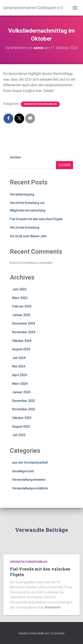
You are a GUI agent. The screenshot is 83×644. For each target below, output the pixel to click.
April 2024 (19, 375)
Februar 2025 (22, 306)
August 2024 (21, 349)
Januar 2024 (21, 392)
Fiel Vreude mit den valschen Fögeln (36, 219)
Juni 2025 (19, 289)
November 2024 (24, 332)
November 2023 (24, 409)
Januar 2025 (21, 315)
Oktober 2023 (22, 418)
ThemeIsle (57, 633)
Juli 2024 (19, 358)
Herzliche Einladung (25, 227)
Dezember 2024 (24, 323)
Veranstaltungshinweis (29, 480)
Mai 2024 (19, 366)
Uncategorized (23, 471)
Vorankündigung (22, 194)
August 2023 (21, 427)
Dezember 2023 (24, 401)
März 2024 (20, 384)
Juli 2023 (19, 435)
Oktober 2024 (22, 341)
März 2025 (20, 298)
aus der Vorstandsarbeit (30, 463)
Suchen (15, 157)
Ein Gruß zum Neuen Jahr (28, 236)
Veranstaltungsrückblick (40, 104)
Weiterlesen (53, 607)
